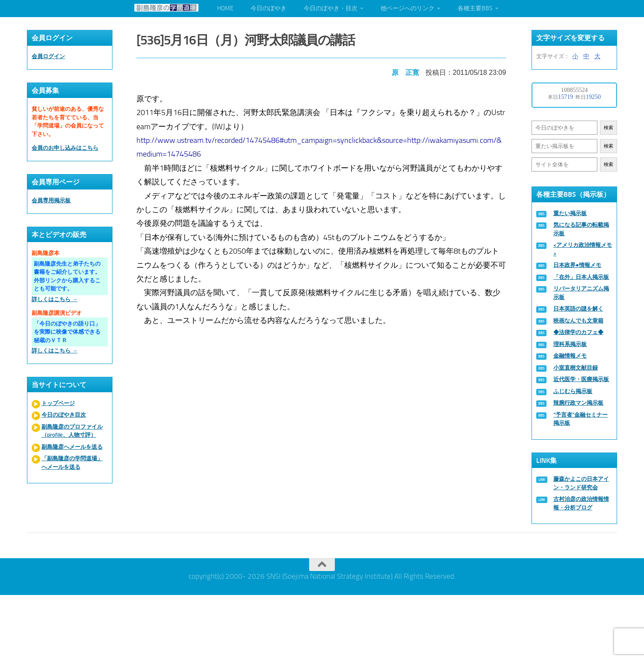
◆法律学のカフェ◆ (578, 332)
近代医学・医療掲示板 (581, 379)
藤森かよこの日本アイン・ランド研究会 (581, 483)
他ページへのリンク (408, 8)
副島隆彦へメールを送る (72, 447)
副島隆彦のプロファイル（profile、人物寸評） (72, 431)
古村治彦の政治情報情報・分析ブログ (581, 503)
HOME (225, 8)
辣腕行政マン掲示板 (578, 403)
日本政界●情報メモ (577, 265)
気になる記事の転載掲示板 (581, 229)
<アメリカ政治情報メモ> (583, 249)
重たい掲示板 (570, 213)
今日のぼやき (269, 8)
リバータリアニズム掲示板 (581, 293)
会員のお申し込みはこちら (65, 148)
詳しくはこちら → (55, 299)
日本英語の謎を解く (578, 309)
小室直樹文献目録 (576, 368)
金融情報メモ (570, 356)
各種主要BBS (475, 8)
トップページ (58, 403)
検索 (609, 128)
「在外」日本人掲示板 (581, 277)
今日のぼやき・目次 (331, 8)
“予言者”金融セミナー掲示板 (580, 419)
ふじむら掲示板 (573, 391)
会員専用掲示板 (51, 200)
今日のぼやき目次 (64, 415)
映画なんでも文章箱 (578, 321)
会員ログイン (48, 56)
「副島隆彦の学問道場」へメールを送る (72, 463)
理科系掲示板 (570, 344)
